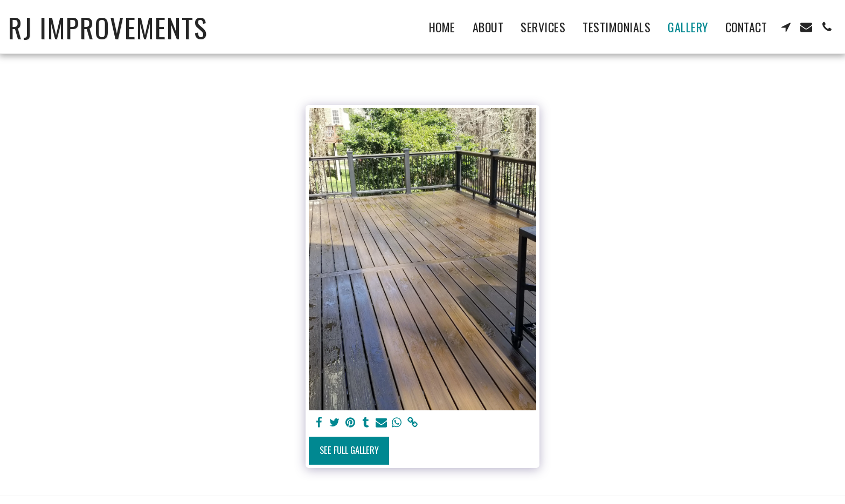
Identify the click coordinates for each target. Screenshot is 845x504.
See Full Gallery (349, 450)
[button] (786, 27)
